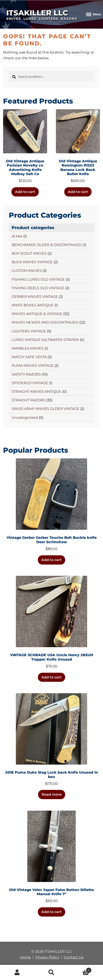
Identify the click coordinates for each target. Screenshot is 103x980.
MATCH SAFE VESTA (29, 357)
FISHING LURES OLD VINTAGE (38, 279)
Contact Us (74, 957)
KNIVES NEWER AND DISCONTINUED (45, 322)
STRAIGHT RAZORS (29, 400)
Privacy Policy (47, 957)
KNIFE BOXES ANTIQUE (33, 305)
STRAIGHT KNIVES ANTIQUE (36, 392)
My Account (17, 973)
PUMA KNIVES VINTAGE (33, 366)
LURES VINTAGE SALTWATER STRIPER (45, 340)
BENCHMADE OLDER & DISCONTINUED (47, 245)
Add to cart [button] (25, 192)
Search (51, 973)
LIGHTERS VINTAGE (29, 331)
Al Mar (17, 236)
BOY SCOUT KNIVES (29, 253)
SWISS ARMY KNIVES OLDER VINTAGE (45, 409)
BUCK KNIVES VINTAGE (32, 262)
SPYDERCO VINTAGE (30, 383)
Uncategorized (25, 418)
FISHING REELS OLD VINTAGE (38, 288)
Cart (80, 969)
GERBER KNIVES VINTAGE (35, 297)
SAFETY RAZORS (26, 374)
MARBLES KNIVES (28, 348)
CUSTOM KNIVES (27, 271)
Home (25, 957)
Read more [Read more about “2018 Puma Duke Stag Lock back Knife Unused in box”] (52, 794)
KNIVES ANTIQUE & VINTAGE (37, 314)
